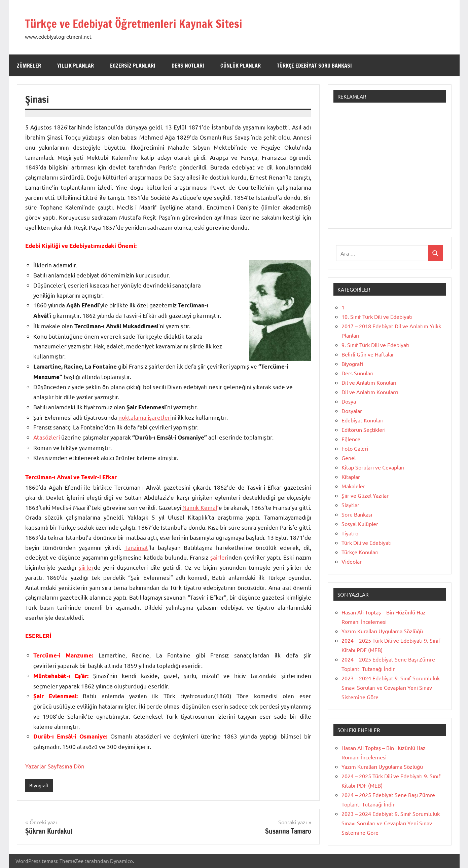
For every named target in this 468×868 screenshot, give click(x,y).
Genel (349, 458)
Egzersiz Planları (133, 66)
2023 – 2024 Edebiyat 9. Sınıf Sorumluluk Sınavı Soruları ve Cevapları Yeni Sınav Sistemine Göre (391, 687)
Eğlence (351, 439)
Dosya (349, 401)
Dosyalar (352, 411)
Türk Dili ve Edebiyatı (367, 542)
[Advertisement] (390, 169)
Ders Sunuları (357, 373)
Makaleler (353, 486)
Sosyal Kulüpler (360, 524)
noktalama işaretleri (145, 417)
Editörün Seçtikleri (364, 429)
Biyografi (40, 785)
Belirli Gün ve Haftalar (368, 354)
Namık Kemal (200, 507)
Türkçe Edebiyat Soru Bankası (314, 66)
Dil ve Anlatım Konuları (369, 382)
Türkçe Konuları (360, 552)
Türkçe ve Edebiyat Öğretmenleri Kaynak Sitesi (155, 23)
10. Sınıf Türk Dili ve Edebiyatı (377, 316)
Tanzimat (136, 547)
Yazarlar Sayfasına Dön (55, 766)
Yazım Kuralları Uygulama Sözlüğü (382, 631)
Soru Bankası (357, 514)
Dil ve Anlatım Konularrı (370, 392)
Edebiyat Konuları (363, 420)
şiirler (86, 567)
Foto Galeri (355, 448)
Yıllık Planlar (76, 66)
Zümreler (29, 66)
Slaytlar (350, 505)
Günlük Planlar (241, 66)
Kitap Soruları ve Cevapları (373, 467)
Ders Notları (188, 66)
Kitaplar (351, 477)
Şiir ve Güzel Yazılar (365, 495)
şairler (219, 557)
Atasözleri (47, 437)
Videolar (352, 561)
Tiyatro (350, 533)
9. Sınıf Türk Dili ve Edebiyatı (375, 345)
